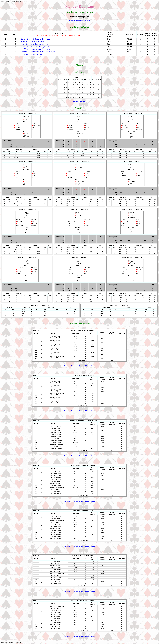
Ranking (76, 101)
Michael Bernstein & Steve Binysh (38, 52)
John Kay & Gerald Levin (33, 54)
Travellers (72, 20)
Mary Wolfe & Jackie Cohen (34, 44)
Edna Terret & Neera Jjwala (35, 47)
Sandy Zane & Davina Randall (35, 39)
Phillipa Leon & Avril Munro (35, 49)
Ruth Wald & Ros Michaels (34, 42)
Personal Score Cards (83, 20)
